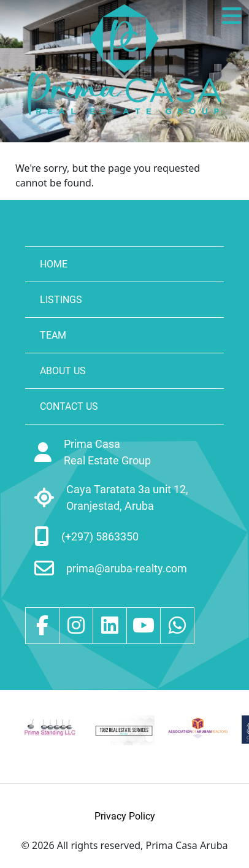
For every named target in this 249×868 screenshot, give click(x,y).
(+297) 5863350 (100, 536)
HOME (54, 264)
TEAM (53, 335)
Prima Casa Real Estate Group (107, 452)
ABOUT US (63, 371)
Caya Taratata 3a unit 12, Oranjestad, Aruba (127, 497)
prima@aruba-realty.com (127, 568)
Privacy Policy (125, 816)
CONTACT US (69, 406)
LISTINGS (61, 300)
